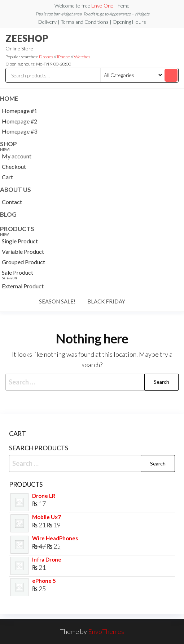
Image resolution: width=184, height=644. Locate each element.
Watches (82, 57)
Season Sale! (57, 301)
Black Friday (106, 301)
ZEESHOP (27, 38)
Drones (46, 57)
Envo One (102, 6)
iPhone (63, 57)
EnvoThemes (106, 631)
